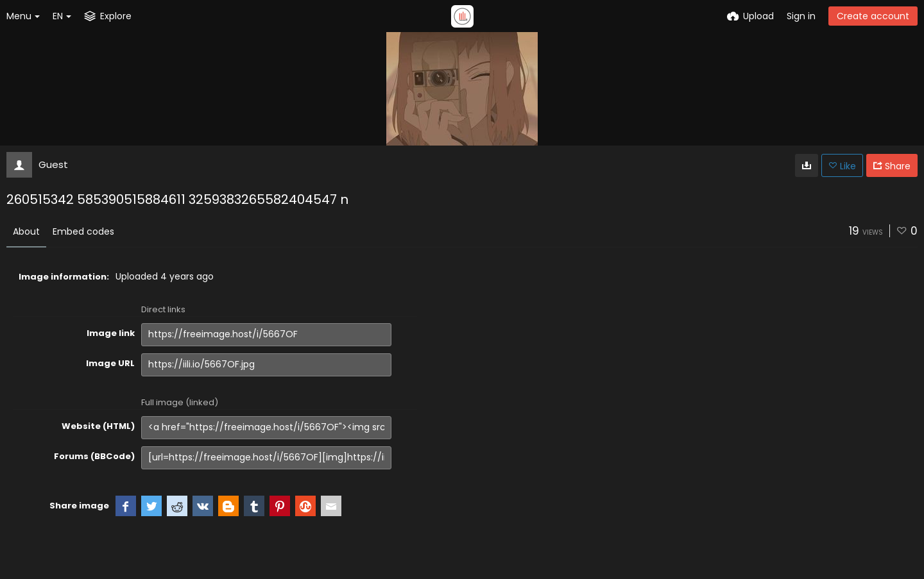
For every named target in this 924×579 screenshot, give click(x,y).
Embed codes (83, 231)
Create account (873, 16)
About (26, 231)
